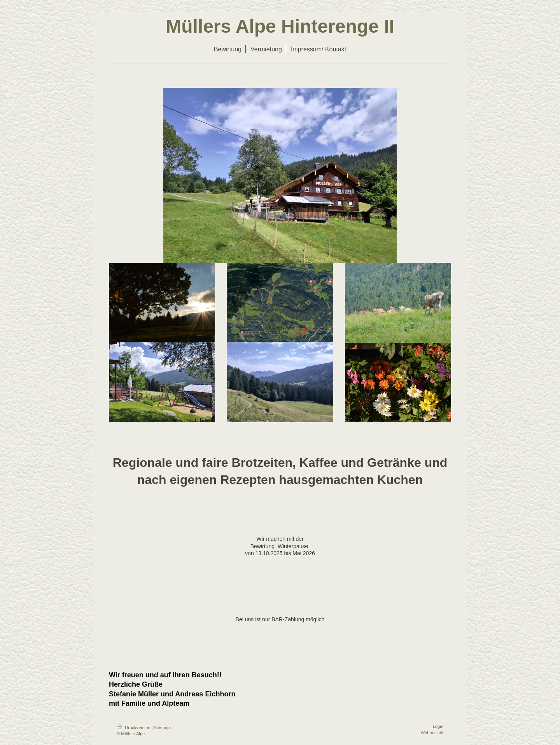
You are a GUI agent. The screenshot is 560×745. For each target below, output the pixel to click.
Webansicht (432, 733)
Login (438, 726)
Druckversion (134, 727)
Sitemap (162, 727)
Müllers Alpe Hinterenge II (280, 26)
